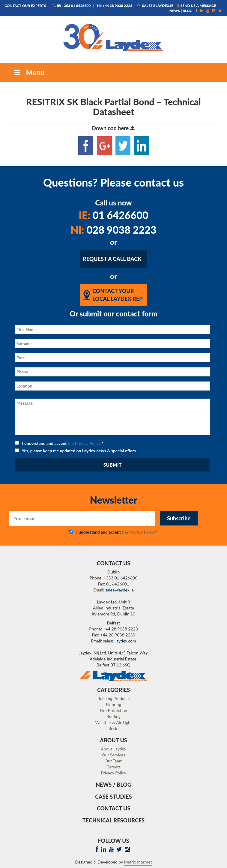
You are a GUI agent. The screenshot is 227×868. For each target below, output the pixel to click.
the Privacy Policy (84, 443)
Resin (113, 728)
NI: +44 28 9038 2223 (115, 6)
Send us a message (197, 6)
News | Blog (181, 11)
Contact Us (114, 808)
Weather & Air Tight (113, 722)
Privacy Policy (113, 773)
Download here (113, 128)
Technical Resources (113, 820)
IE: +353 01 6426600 (72, 6)
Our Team (113, 761)
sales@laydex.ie (155, 6)
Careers (113, 767)
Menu (28, 72)
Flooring (113, 704)
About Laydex (113, 749)
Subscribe (179, 518)
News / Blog (113, 785)
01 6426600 (113, 215)
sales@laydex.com (120, 641)
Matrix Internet (138, 862)
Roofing (113, 716)
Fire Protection (113, 710)
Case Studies (113, 797)
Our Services (114, 755)
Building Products (114, 698)
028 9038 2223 (113, 230)
